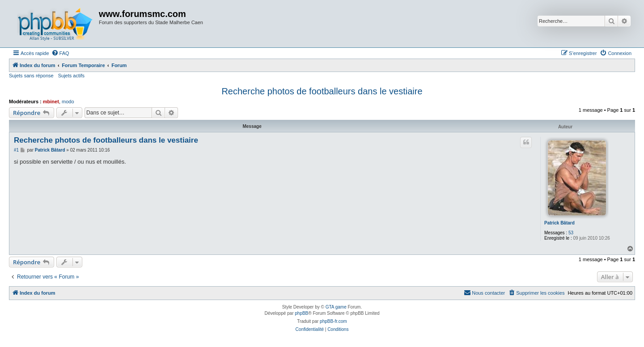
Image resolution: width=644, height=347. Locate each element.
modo (68, 102)
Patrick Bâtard (559, 223)
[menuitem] (60, 53)
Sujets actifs (71, 76)
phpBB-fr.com (333, 321)
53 (571, 233)
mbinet (51, 102)
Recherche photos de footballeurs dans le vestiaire (322, 91)
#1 (16, 150)
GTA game (336, 307)
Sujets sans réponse (31, 76)
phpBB (301, 313)
